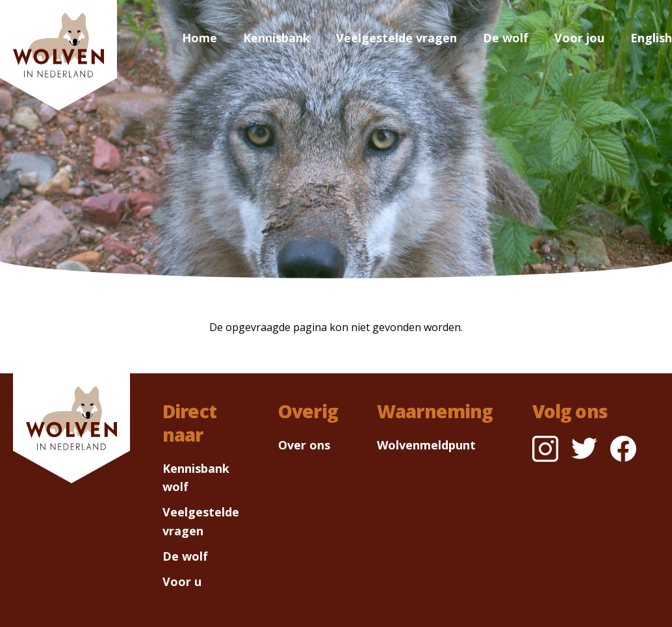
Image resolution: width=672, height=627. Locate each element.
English (651, 38)
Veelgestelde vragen (396, 38)
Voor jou (579, 38)
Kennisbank (277, 38)
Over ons (304, 445)
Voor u (182, 581)
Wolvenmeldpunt (426, 445)
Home (200, 38)
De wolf (506, 38)
